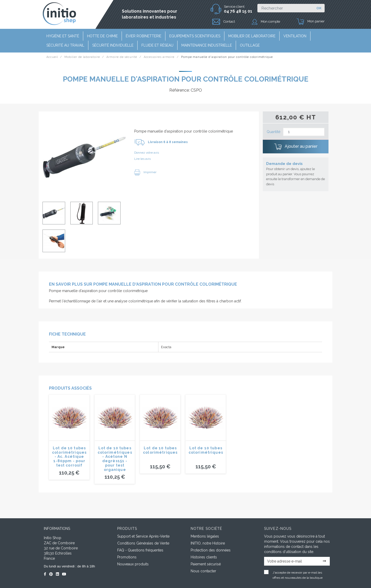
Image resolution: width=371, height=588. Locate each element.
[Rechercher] (285, 8)
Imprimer (145, 172)
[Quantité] (304, 132)
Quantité (273, 132)
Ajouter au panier (296, 147)
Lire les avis (142, 159)
